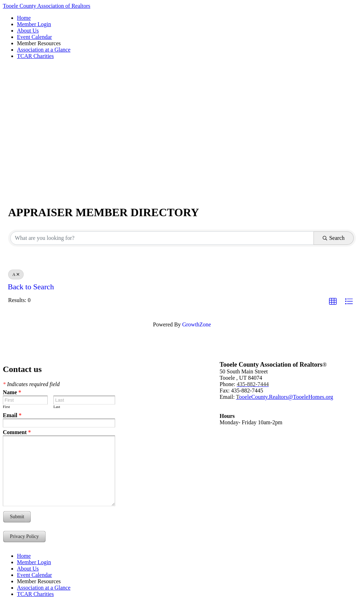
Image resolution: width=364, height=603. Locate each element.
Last (57, 407)
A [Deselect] (16, 274)
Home (24, 18)
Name (12, 392)
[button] (333, 302)
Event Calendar (34, 37)
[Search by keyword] (162, 238)
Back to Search (31, 287)
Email (12, 415)
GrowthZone (197, 324)
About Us (28, 31)
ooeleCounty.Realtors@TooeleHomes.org (284, 397)
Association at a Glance (44, 50)
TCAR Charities (35, 56)
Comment (17, 432)
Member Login (34, 24)
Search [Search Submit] (334, 238)
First (6, 407)
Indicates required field (31, 384)
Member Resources (39, 43)
